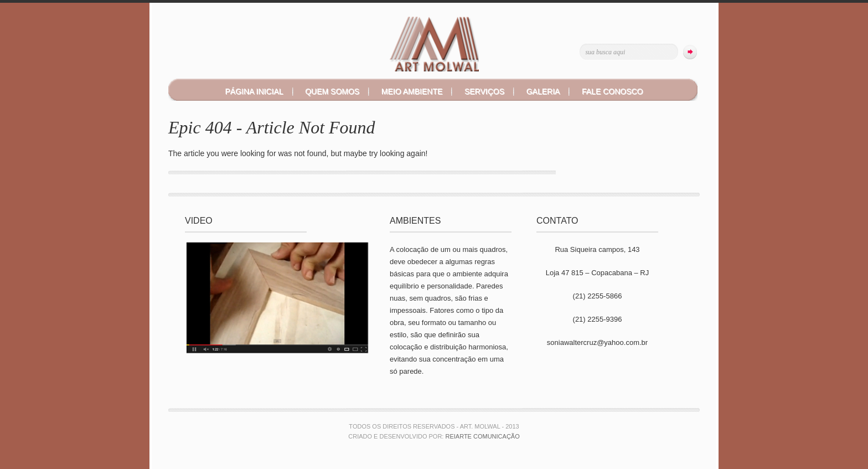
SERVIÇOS (484, 91)
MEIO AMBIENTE (412, 91)
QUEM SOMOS (332, 91)
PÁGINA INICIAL (254, 91)
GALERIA (543, 91)
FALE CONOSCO (612, 91)
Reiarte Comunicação (482, 436)
